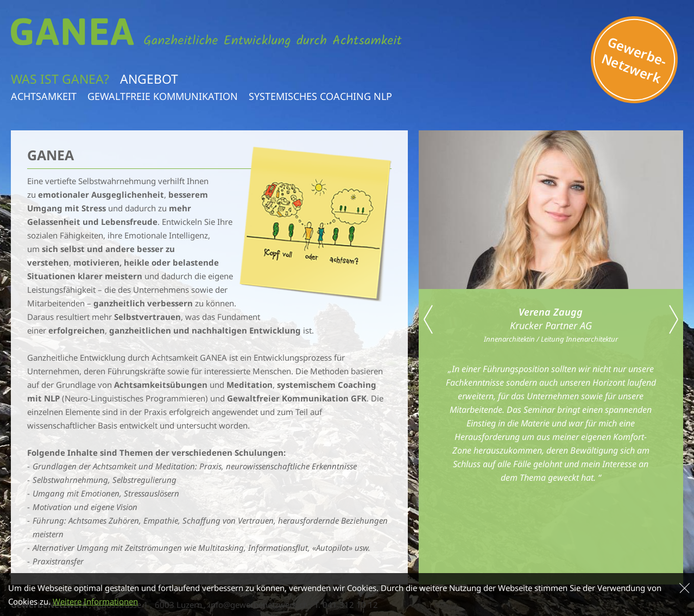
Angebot (149, 79)
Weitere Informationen (95, 604)
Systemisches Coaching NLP (320, 96)
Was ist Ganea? (60, 79)
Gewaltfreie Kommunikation (163, 96)
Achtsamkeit (44, 96)
